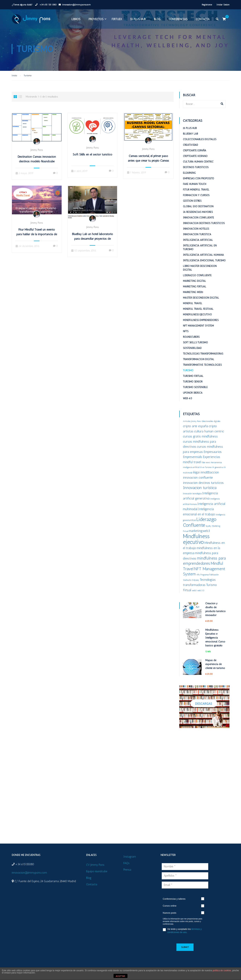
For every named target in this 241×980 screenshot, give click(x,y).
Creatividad (190, 148)
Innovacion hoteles (196, 232)
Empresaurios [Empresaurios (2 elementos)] (213, 455)
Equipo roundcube (97, 871)
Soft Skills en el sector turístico (92, 158)
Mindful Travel (193, 307)
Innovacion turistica (197, 238)
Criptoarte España (195, 154)
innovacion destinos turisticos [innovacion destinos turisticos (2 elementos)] (203, 486)
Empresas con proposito (198, 182)
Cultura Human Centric (198, 165)
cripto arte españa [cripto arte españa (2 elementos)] (195, 429)
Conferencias (178, 20)
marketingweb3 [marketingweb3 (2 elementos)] (199, 534)
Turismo (188, 374)
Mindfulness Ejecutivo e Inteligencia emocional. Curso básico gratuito (215, 641)
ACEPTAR (120, 976)
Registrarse (207, 5)
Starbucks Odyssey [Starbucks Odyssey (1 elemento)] (191, 583)
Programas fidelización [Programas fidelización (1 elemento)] (210, 578)
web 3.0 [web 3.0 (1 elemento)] (201, 594)
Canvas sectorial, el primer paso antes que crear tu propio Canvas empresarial (148, 164)
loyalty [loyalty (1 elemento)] (209, 529)
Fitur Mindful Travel (196, 193)
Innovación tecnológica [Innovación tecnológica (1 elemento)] (192, 497)
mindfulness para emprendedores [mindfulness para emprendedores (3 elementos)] (204, 564)
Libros (76, 20)
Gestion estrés (192, 204)
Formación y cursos (196, 199)
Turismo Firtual (193, 379)
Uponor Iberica (193, 396)
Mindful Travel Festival (198, 312)
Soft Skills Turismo (195, 346)
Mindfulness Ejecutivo (197, 318)
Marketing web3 (193, 296)
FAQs (126, 863)
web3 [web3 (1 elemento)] (194, 594)
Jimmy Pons (37, 153)
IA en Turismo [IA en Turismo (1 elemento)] (206, 471)
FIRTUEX (117, 20)
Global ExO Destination (198, 210)
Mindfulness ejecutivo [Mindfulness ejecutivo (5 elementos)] (196, 542)
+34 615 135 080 (48, 5)
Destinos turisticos (196, 171)
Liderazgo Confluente (197, 279)
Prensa (127, 870)
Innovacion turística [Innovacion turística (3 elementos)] (200, 491)
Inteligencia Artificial (198, 243)
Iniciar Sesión (223, 5)
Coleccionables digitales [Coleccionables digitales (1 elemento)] (211, 425)
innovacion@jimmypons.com (76, 5)
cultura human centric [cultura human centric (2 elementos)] (209, 435)
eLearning (189, 176)
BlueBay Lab (190, 137)
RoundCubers (191, 340)
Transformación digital (199, 363)
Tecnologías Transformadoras (203, 357)
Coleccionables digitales (200, 143)
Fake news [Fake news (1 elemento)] (206, 466)
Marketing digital (194, 284)
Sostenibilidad (192, 351)
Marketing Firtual (195, 290)
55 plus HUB (138, 20)
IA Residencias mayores (198, 215)
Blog (157, 20)
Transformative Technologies (202, 368)
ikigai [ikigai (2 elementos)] (196, 476)
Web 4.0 (187, 402)
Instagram (130, 857)
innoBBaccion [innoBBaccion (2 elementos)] (210, 476)
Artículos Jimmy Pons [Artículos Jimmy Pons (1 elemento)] (192, 425)
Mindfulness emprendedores (201, 323)
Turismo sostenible (195, 391)
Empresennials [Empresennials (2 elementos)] (193, 460)
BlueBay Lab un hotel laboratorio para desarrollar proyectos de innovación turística (92, 242)
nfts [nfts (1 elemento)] (198, 578)
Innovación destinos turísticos (204, 227)
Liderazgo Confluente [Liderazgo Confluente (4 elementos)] (200, 526)
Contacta (202, 20)
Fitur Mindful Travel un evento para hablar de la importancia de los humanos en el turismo (37, 238)
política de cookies (222, 970)
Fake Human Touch (195, 187)
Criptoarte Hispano (195, 159)
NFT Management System (198, 329)
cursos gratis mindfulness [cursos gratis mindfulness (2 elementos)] (200, 440)
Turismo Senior (193, 385)
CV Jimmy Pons (95, 865)
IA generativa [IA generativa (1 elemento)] (218, 471)
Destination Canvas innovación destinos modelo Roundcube (37, 163)
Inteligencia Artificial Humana (203, 258)
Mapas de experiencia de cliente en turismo (215, 668)
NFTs (186, 335)
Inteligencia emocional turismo (204, 264)
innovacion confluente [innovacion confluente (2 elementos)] (198, 481)
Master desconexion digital (201, 301)
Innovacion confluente (198, 221)
